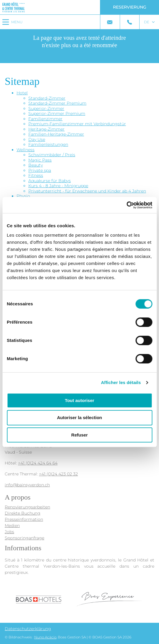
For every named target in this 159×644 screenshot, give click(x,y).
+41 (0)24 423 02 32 (58, 474)
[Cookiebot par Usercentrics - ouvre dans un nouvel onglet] (126, 205)
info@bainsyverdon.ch (27, 485)
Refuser (80, 435)
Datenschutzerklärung (28, 629)
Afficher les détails (121, 382)
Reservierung (130, 7)
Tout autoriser (80, 400)
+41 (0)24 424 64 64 (38, 463)
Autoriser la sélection (79, 417)
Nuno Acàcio (45, 637)
